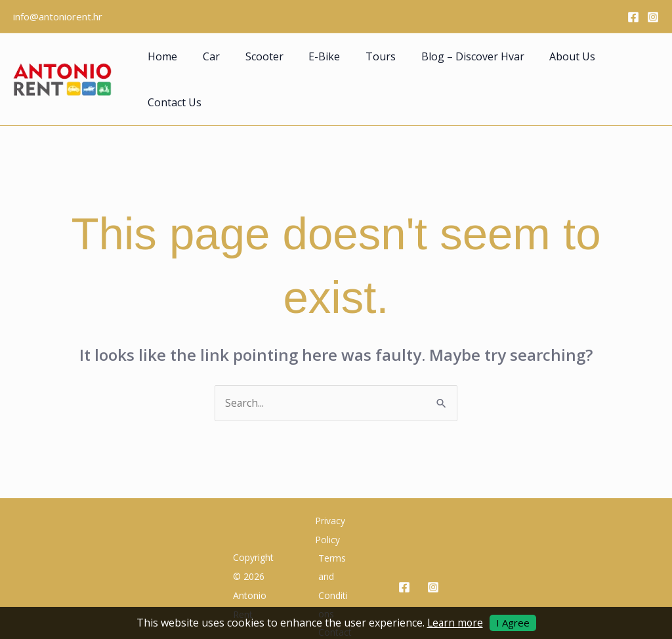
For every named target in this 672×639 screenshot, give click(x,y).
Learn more (455, 623)
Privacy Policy (327, 493)
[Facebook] (633, 17)
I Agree (514, 623)
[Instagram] (653, 17)
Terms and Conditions (335, 549)
